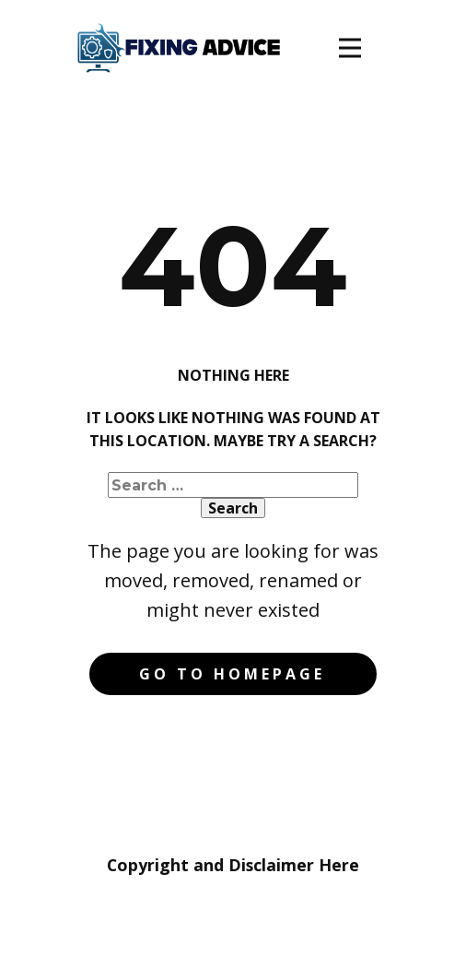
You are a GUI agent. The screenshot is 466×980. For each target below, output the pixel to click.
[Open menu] (350, 48)
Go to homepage (232, 674)
